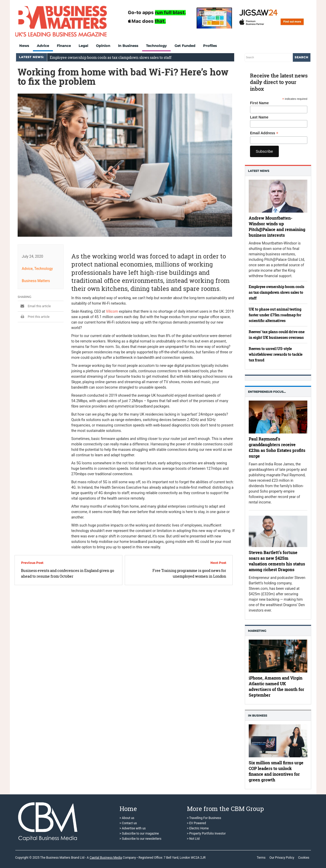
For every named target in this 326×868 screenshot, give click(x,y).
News (24, 46)
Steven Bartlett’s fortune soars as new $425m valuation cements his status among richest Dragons (277, 561)
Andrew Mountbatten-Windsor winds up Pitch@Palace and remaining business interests (277, 226)
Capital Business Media (106, 858)
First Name (259, 103)
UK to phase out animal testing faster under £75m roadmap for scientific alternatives (275, 315)
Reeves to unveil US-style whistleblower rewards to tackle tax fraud (276, 354)
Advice (43, 46)
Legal (83, 46)
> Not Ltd (193, 839)
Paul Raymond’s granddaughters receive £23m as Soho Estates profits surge (277, 447)
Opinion (103, 46)
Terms (261, 858)
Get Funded (185, 46)
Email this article (34, 306)
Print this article (34, 317)
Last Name (259, 117)
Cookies (304, 858)
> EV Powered (197, 823)
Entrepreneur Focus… (267, 392)
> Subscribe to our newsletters (140, 839)
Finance (64, 46)
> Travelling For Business (204, 818)
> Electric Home (198, 828)
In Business (128, 46)
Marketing (257, 631)
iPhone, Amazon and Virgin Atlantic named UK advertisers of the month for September (276, 686)
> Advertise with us (133, 828)
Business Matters (36, 281)
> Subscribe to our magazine (139, 834)
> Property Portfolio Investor (206, 834)
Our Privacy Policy (282, 858)
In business (258, 716)
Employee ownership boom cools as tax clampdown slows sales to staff (111, 57)
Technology (156, 46)
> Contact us (128, 823)
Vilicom (112, 311)
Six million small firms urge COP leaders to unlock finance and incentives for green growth (276, 771)
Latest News (259, 171)
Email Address (264, 133)
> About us (127, 818)
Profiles (210, 46)
